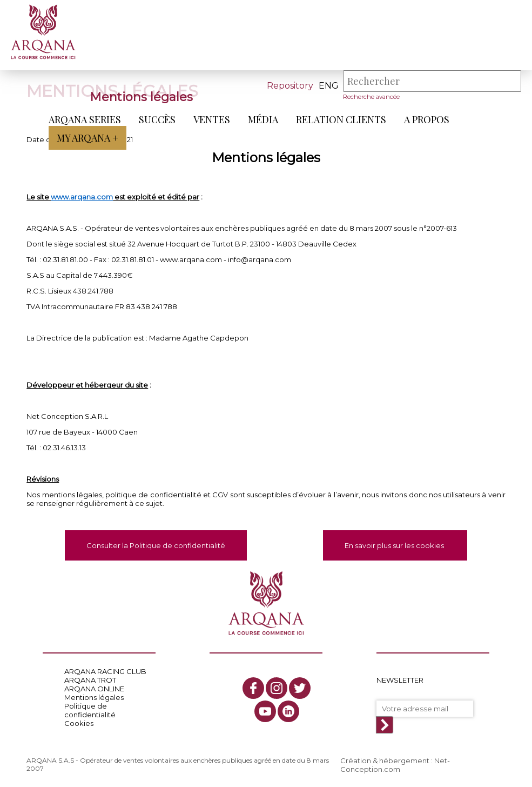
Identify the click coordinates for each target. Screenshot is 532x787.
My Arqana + (87, 138)
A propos (427, 119)
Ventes (212, 119)
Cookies (79, 723)
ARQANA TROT (90, 680)
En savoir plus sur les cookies (395, 545)
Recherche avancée (371, 97)
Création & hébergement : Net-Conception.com (395, 765)
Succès (157, 119)
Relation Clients (341, 119)
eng (329, 86)
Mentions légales (94, 697)
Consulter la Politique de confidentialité (156, 545)
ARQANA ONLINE (94, 689)
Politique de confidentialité (90, 710)
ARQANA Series (85, 119)
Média (263, 119)
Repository (290, 86)
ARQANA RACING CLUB (105, 671)
